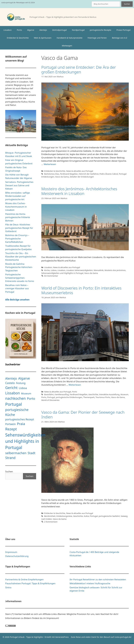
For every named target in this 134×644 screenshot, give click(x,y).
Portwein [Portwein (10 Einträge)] (10, 424)
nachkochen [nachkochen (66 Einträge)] (15, 398)
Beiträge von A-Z (119, 38)
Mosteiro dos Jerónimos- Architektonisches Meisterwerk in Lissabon (79, 191)
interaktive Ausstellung (109, 394)
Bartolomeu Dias (52, 174)
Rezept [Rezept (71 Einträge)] (11, 429)
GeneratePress (62, 637)
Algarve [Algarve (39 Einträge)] (24, 378)
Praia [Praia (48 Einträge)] (21, 424)
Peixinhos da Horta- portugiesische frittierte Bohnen (18, 217)
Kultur (86, 516)
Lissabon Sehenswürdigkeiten (80, 270)
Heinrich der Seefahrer (89, 174)
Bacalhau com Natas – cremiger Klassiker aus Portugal (17, 288)
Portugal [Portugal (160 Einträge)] (14, 404)
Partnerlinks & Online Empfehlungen (24, 579)
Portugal (51, 397)
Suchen (127, 4)
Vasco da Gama (62, 177)
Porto (19, 30)
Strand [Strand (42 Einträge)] (10, 458)
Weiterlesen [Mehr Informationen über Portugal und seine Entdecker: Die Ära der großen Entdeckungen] (50, 164)
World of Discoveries (50, 400)
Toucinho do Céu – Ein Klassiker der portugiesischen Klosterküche (21, 256)
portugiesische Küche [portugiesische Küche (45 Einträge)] (17, 412)
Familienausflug (62, 394)
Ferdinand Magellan (69, 174)
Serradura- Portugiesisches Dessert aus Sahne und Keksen (19, 185)
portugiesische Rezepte (100, 30)
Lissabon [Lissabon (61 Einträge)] (13, 393)
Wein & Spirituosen (43, 38)
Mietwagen (67, 46)
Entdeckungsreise (64, 516)
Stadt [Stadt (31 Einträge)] (31, 453)
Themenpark (89, 397)
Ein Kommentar (51, 276)
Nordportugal (78, 30)
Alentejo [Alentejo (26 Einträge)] (11, 378)
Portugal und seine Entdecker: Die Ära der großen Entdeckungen (79, 70)
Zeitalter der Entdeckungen (82, 177)
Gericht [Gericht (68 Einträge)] (11, 388)
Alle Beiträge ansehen (17, 300)
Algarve (31, 30)
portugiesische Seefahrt (109, 516)
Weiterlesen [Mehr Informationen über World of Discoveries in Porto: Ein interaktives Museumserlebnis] (75, 385)
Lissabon (8, 30)
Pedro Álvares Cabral (109, 174)
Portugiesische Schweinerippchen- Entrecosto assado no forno (20, 278)
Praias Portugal (123, 30)
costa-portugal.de (123, 637)
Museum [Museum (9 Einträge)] (26, 393)
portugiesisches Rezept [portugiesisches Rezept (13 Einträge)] (20, 419)
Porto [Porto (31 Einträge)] (31, 398)
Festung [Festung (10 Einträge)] (21, 383)
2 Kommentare (51, 522)
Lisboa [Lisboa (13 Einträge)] (23, 388)
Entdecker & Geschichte (18, 38)
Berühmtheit (50, 516)
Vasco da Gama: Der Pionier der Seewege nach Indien (83, 415)
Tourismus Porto (103, 397)
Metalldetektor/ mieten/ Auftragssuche (90, 583)
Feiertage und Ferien (97, 38)
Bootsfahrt (49, 394)
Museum (124, 394)
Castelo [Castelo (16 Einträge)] (10, 383)
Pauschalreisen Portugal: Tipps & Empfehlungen (30, 583)
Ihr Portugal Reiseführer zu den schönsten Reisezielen (98, 579)
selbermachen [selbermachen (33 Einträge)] (16, 453)
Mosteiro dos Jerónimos (115, 270)
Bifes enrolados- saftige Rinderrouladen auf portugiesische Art (17, 196)
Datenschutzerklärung (17, 556)
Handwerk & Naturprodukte (70, 38)
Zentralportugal (59, 30)
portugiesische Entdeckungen (69, 397)
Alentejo (43, 30)
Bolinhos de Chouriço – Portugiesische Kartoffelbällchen (17, 239)
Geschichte (93, 394)
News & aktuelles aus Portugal (80, 171)
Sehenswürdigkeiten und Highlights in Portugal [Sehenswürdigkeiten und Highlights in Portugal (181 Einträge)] (25, 441)
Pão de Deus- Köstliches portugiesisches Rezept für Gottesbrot (19, 228)
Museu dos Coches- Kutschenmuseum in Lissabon (16, 207)
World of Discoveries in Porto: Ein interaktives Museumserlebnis (81, 290)
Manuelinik (99, 270)
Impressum (11, 552)
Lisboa (54, 270)
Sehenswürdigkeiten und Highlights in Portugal (62, 273)
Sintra (8, 587)
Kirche (47, 270)
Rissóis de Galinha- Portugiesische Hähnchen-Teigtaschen (19, 267)
